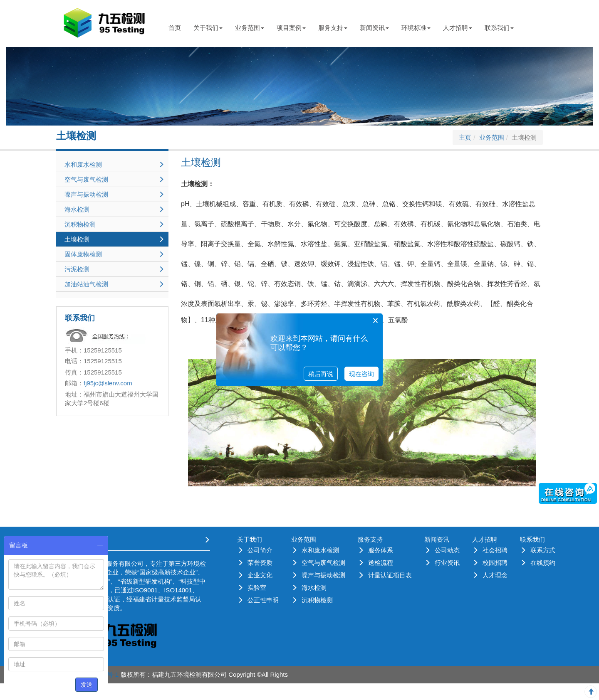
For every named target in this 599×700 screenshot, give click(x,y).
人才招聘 (458, 28)
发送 (87, 685)
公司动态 (447, 550)
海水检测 (314, 588)
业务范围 (250, 28)
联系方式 (543, 550)
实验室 (257, 588)
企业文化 (260, 575)
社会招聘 (495, 550)
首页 (175, 28)
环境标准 (416, 28)
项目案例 (291, 28)
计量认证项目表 (390, 575)
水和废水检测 (320, 550)
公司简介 (260, 550)
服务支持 (333, 28)
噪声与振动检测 (323, 575)
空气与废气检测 (323, 563)
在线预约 (543, 563)
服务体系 (381, 550)
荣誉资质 (260, 563)
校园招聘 (495, 563)
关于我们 (208, 28)
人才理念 (495, 575)
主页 (465, 137)
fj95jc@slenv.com (108, 383)
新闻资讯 (374, 28)
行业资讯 (447, 563)
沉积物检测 (317, 600)
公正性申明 (263, 600)
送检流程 (381, 563)
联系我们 (499, 28)
